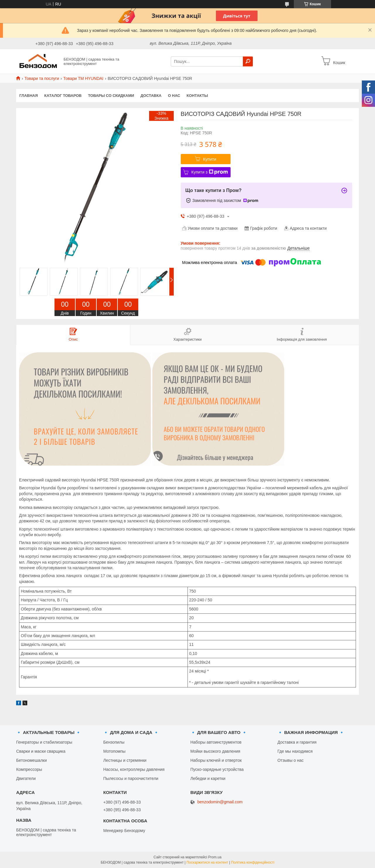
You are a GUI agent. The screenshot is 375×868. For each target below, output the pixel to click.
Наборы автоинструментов (216, 742)
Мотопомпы (114, 751)
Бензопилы (114, 742)
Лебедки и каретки (208, 778)
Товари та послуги (42, 78)
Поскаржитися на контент (207, 862)
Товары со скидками (111, 96)
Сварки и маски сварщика (41, 751)
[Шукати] (248, 61)
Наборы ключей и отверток (216, 760)
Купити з (210, 172)
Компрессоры (29, 769)
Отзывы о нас (290, 760)
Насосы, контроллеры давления (134, 769)
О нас (174, 96)
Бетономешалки (31, 760)
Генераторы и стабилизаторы (44, 742)
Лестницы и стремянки (125, 760)
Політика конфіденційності (253, 862)
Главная (29, 96)
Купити (210, 159)
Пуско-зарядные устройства (217, 769)
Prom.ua (215, 857)
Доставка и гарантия (297, 742)
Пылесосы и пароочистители (131, 778)
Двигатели (26, 778)
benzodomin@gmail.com (220, 802)
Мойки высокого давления (215, 751)
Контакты (197, 96)
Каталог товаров (63, 96)
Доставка (151, 96)
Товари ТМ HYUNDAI (83, 78)
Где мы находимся (295, 751)
